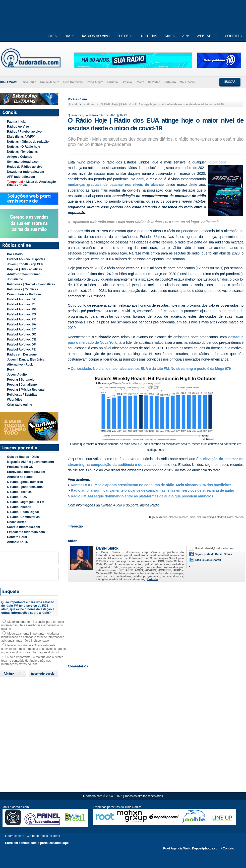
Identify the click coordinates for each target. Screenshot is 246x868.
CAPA (52, 36)
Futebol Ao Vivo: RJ (21, 304)
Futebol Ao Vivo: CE (21, 339)
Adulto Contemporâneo (24, 274)
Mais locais (187, 82)
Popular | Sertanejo (21, 380)
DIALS (69, 36)
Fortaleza (170, 82)
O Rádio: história (19, 507)
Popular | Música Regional (26, 390)
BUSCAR (230, 82)
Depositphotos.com (206, 848)
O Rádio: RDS (17, 497)
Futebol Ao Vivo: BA (21, 324)
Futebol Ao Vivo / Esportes (26, 259)
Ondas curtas (17, 522)
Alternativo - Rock (20, 365)
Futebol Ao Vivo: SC (21, 329)
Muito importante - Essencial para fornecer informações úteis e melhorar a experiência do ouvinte (33, 625)
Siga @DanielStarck (208, 560)
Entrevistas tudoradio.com (26, 472)
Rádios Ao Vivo (18, 127)
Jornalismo (15, 279)
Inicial (73, 104)
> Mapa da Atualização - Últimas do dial (32, 184)
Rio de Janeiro (50, 82)
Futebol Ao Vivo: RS (21, 314)
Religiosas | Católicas (22, 289)
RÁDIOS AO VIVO (96, 36)
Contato (228, 848)
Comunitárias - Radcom (24, 294)
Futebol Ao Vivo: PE (21, 350)
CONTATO (234, 36)
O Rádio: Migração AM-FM (26, 502)
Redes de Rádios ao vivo (25, 167)
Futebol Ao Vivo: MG (22, 309)
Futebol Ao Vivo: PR (21, 319)
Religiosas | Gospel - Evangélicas (31, 284)
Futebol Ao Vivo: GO (22, 334)
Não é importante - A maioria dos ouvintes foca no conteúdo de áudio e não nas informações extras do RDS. (32, 661)
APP (186, 36)
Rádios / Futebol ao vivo (24, 132)
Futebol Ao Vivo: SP (21, 299)
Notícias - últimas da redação (28, 142)
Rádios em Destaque (22, 355)
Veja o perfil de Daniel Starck (214, 554)
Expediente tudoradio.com (26, 532)
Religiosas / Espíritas (22, 395)
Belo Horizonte (73, 82)
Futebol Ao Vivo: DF (21, 344)
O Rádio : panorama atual (25, 487)
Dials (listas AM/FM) (21, 137)
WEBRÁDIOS (207, 36)
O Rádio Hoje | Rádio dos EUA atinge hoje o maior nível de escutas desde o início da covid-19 (163, 104)
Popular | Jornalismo (22, 385)
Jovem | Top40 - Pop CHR (25, 264)
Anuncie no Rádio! (20, 477)
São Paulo (29, 82)
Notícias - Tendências (22, 152)
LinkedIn (152, 579)
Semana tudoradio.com (24, 162)
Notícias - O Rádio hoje (23, 147)
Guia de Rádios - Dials (23, 457)
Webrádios (15, 400)
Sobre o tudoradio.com (23, 527)
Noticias (89, 104)
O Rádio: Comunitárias (23, 517)
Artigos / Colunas (19, 157)
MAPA (170, 36)
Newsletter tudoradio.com (25, 172)
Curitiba (112, 82)
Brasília (127, 82)
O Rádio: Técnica (19, 492)
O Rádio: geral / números (25, 482)
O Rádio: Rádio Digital (23, 512)
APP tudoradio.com (21, 177)
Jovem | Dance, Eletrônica (26, 360)
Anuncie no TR (18, 542)
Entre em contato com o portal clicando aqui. (37, 843)
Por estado (15, 254)
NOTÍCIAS (149, 36)
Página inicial (17, 122)
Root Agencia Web (176, 848)
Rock (11, 370)
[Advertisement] (156, 622)
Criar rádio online (19, 405)
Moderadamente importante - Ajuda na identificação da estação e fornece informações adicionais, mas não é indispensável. (33, 637)
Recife (140, 82)
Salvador (154, 82)
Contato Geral (17, 537)
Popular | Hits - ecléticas (24, 269)
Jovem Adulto (17, 375)
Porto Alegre (95, 82)
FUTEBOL (125, 36)
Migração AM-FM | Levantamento (30, 462)
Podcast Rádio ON (20, 467)
